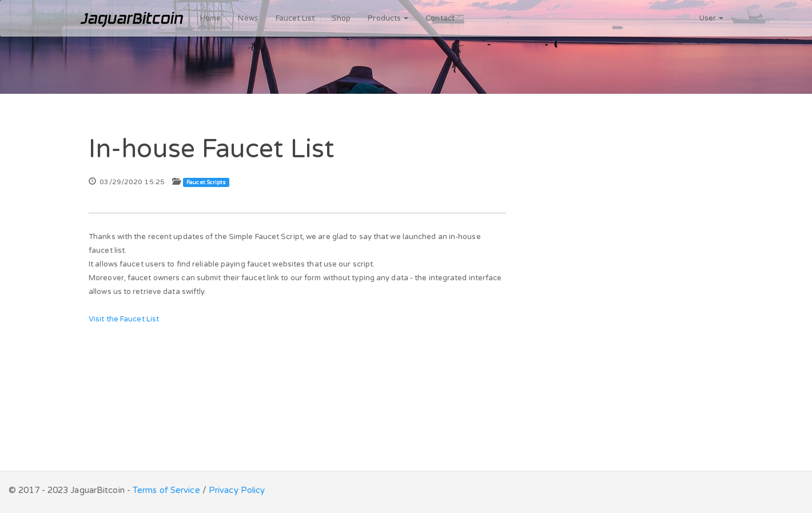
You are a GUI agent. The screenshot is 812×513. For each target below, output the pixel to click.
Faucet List (295, 18)
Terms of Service (166, 490)
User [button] (712, 18)
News (248, 18)
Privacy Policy (237, 490)
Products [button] (388, 18)
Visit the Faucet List (124, 319)
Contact (440, 18)
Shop (341, 18)
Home (210, 18)
